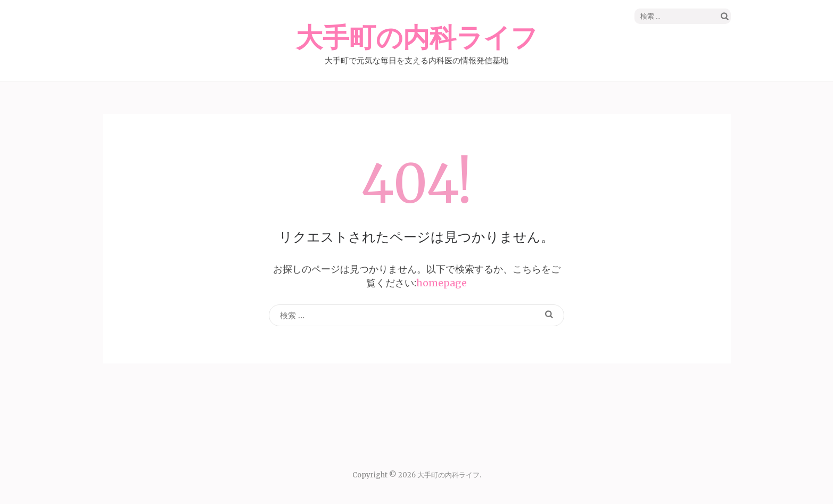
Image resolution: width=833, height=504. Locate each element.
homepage (442, 283)
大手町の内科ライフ (417, 38)
